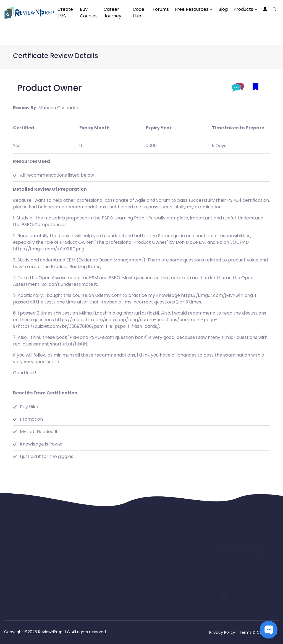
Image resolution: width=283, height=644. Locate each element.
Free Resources (192, 9)
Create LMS (65, 13)
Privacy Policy (222, 632)
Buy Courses (89, 13)
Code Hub (138, 13)
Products (243, 9)
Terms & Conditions (258, 632)
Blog (223, 9)
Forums (161, 9)
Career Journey (112, 13)
